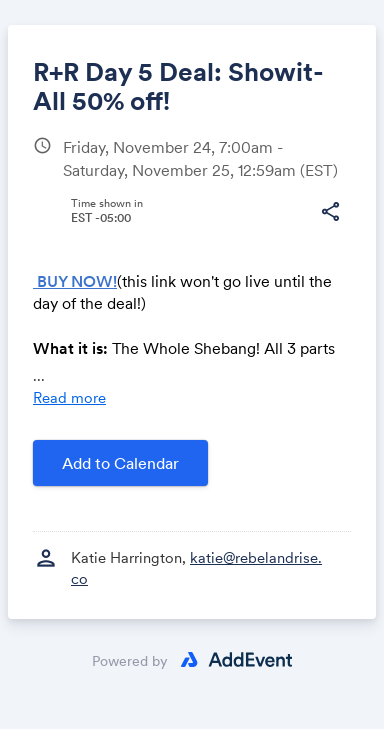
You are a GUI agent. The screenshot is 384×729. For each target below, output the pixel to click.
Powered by (130, 661)
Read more (69, 397)
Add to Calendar (120, 463)
